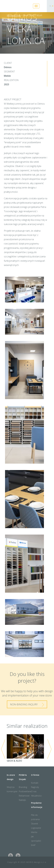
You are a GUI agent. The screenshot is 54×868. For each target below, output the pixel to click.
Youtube (11, 856)
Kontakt (35, 783)
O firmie (35, 775)
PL (50, 6)
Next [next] (49, 749)
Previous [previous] (3, 749)
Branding (23, 787)
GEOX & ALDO (25, 748)
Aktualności (36, 796)
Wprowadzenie (14, 15)
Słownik (35, 824)
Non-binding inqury (24, 704)
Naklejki (22, 800)
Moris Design (18, 6)
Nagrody (35, 787)
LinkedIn (18, 856)
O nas (34, 791)
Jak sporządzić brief (36, 841)
